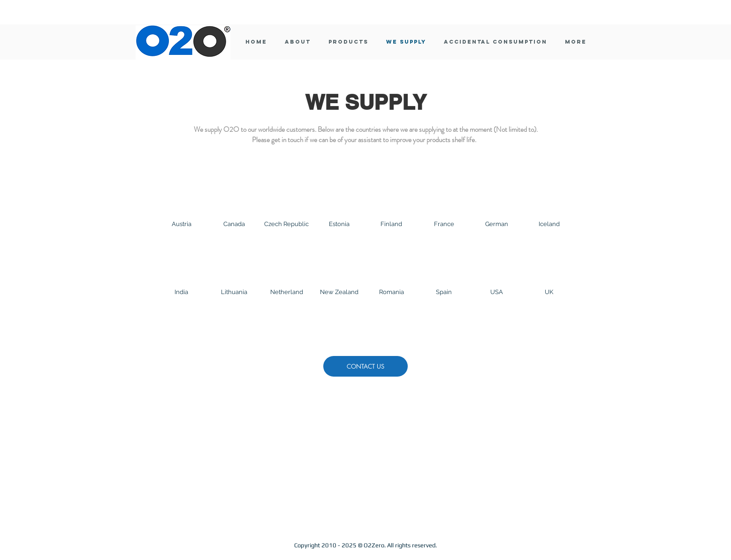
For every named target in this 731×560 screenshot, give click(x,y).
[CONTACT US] (365, 366)
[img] (182, 210)
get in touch (287, 140)
